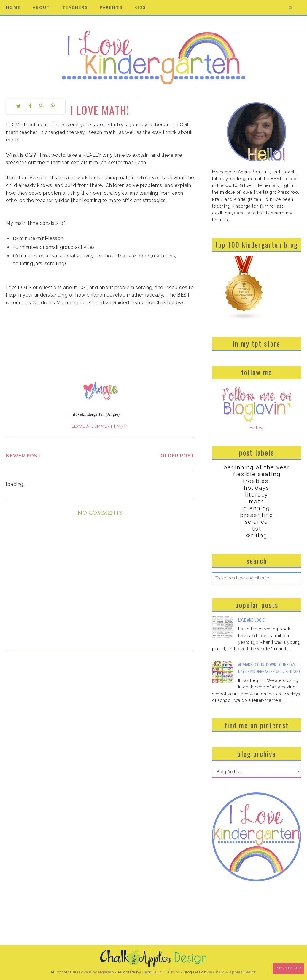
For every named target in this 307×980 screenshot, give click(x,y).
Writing (257, 535)
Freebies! (256, 481)
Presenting (257, 515)
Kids (140, 7)
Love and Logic (252, 620)
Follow (257, 428)
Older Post (177, 456)
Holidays (256, 488)
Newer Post (23, 456)
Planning (256, 508)
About (41, 7)
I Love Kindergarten (96, 972)
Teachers (75, 7)
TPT (256, 529)
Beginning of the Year (257, 467)
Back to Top (288, 968)
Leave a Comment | (94, 426)
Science (257, 522)
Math (123, 426)
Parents (111, 7)
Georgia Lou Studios (161, 972)
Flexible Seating (257, 474)
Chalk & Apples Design (235, 972)
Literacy (257, 495)
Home (13, 7)
